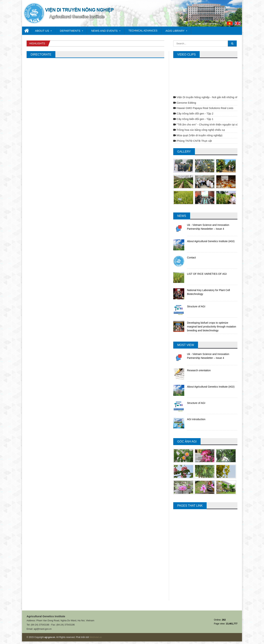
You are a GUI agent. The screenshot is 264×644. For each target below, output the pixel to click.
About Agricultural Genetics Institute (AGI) (211, 241)
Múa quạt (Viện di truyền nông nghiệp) (198, 135)
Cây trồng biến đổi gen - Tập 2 (193, 114)
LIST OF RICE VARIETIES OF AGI (207, 274)
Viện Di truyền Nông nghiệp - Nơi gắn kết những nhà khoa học (212, 97)
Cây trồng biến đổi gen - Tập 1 (193, 119)
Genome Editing (185, 103)
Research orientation (199, 370)
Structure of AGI (196, 306)
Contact (191, 258)
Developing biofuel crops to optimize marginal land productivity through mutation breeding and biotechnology (212, 327)
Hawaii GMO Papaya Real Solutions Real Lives (203, 108)
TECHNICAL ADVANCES (143, 31)
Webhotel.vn (96, 637)
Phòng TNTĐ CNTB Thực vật (192, 141)
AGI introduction (196, 419)
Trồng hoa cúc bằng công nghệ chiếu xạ (199, 130)
